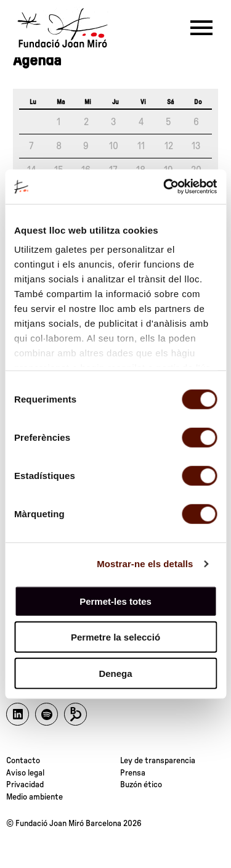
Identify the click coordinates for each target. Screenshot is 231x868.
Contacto (23, 761)
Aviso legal (25, 773)
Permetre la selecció (115, 637)
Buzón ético (141, 785)
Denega (115, 673)
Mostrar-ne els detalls (145, 564)
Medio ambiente (34, 797)
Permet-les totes (115, 601)
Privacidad (25, 785)
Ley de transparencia (158, 761)
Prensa (133, 773)
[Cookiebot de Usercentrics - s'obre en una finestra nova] (164, 187)
